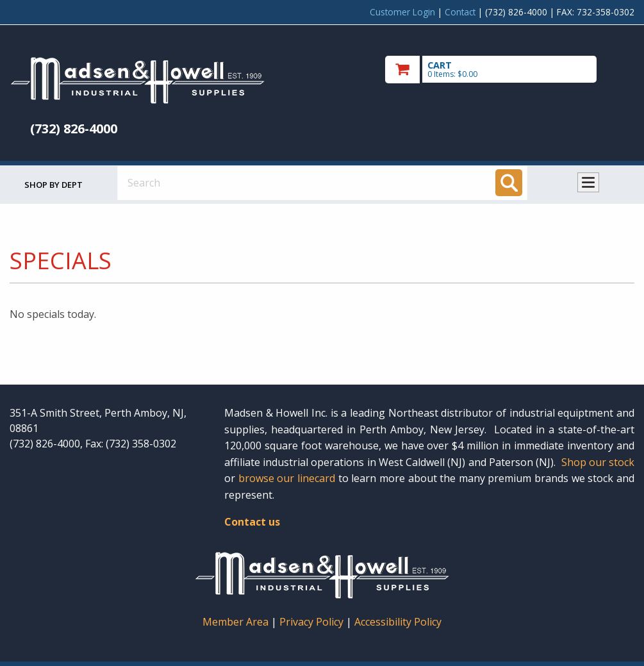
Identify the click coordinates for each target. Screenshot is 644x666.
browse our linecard (287, 478)
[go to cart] (510, 70)
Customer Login (402, 12)
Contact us (252, 522)
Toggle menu (588, 182)
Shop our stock (598, 462)
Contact (460, 12)
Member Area (235, 622)
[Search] (509, 183)
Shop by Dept (54, 185)
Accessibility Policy (398, 622)
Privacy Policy (313, 622)
